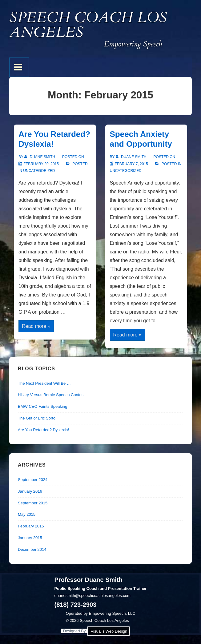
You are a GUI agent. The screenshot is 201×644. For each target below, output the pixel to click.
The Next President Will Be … (44, 383)
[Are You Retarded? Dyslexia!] (41, 164)
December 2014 (32, 549)
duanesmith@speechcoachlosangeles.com (92, 596)
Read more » (36, 327)
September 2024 (33, 480)
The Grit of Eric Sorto (37, 418)
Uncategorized (39, 171)
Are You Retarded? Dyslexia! (43, 430)
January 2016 (30, 491)
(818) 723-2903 (76, 605)
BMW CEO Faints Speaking (42, 406)
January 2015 (30, 538)
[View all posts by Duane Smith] (40, 157)
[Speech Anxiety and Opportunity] (131, 164)
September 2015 (33, 503)
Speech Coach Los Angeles (88, 25)
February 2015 (31, 526)
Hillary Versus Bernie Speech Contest (51, 395)
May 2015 (27, 514)
